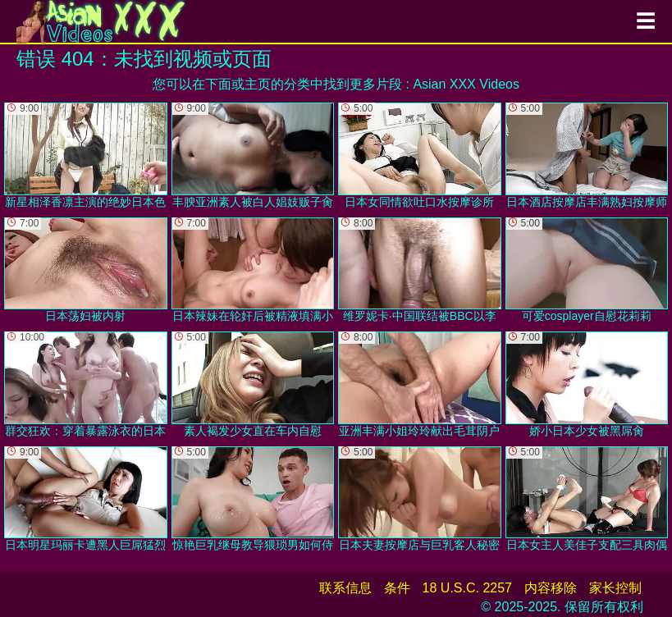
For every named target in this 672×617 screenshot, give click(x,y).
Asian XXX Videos (466, 84)
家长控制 (615, 588)
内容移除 (551, 588)
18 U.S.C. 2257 (467, 588)
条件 (397, 588)
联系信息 (345, 588)
